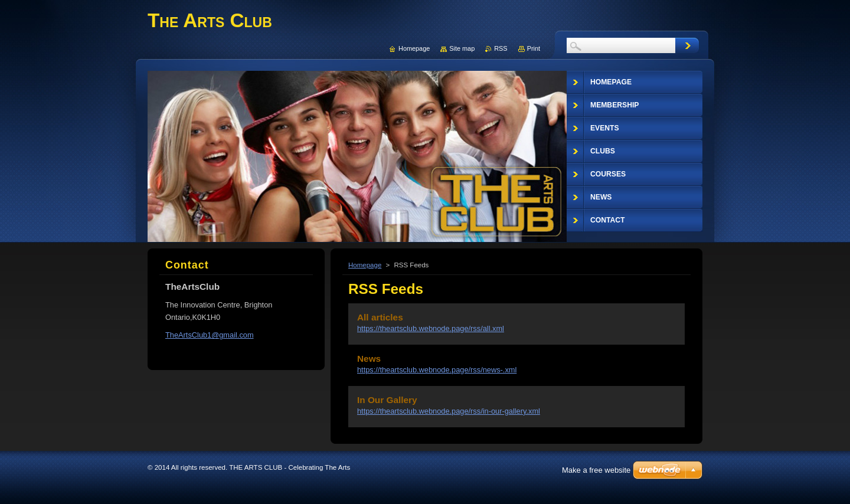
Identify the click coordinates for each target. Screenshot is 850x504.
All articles (380, 317)
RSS (501, 48)
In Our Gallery (387, 400)
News (369, 359)
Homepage (365, 265)
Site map (462, 48)
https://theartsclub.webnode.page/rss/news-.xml (437, 370)
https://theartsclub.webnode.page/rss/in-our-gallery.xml (449, 411)
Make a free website (596, 470)
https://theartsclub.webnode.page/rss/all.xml (431, 328)
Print (534, 48)
